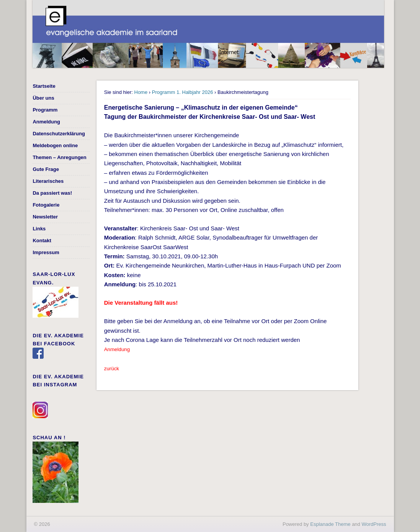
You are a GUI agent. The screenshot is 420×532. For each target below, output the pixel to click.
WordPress (374, 524)
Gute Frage (46, 169)
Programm (45, 110)
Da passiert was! (52, 193)
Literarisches (48, 181)
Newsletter (45, 217)
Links (39, 229)
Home (141, 92)
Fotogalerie (46, 205)
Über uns (43, 98)
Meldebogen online (55, 145)
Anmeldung (46, 122)
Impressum (46, 252)
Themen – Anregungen (59, 157)
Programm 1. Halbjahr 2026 (183, 92)
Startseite (44, 86)
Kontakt (42, 241)
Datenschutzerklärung (59, 134)
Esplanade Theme (330, 524)
